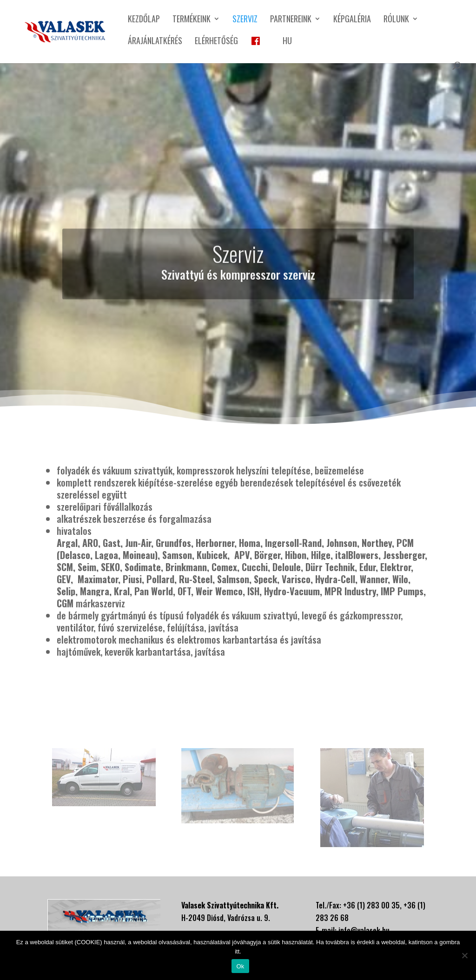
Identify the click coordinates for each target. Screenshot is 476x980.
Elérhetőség (216, 42)
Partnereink (291, 20)
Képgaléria (352, 20)
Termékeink (192, 20)
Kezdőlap (144, 20)
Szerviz (245, 20)
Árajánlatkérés (155, 42)
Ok (240, 966)
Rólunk (396, 20)
